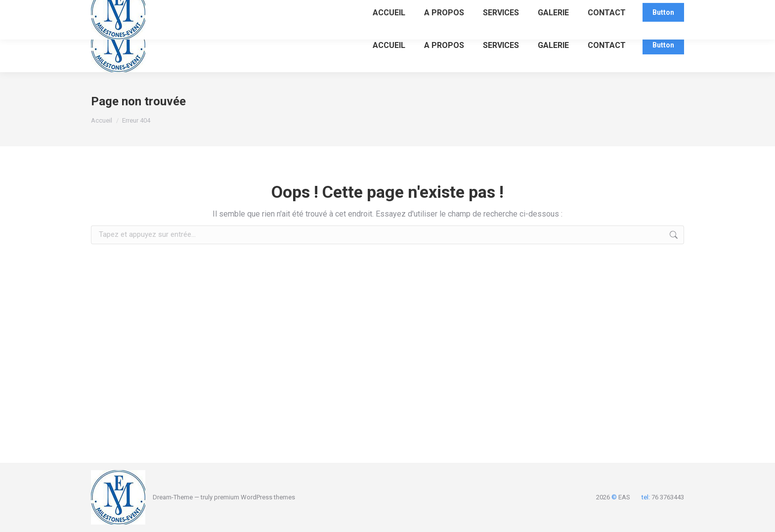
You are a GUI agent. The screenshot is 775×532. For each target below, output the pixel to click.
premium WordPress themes (255, 497)
